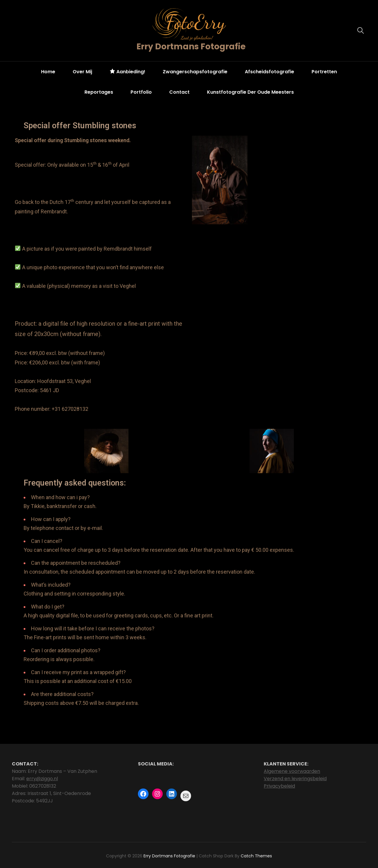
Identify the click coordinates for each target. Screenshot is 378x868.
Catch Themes (256, 856)
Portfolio (141, 92)
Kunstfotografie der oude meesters (250, 92)
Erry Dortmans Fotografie (191, 47)
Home (48, 72)
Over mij (82, 72)
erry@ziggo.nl (42, 779)
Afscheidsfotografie (269, 72)
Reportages (99, 92)
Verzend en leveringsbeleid (295, 779)
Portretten (324, 72)
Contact (179, 92)
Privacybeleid (279, 786)
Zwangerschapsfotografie (195, 72)
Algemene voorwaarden (292, 771)
